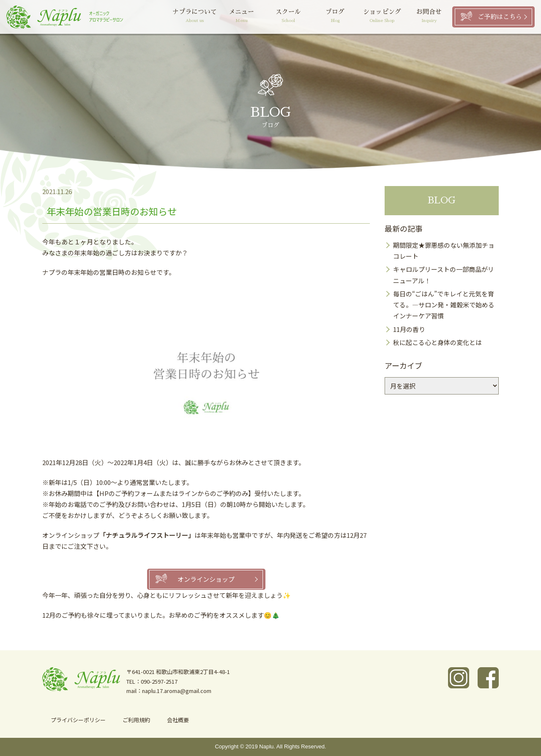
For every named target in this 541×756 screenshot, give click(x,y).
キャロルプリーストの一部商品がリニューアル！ (444, 275)
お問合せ (429, 17)
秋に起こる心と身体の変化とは (437, 342)
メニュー (242, 17)
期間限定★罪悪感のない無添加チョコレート (444, 251)
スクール (288, 17)
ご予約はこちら (500, 17)
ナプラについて (195, 17)
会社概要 (178, 720)
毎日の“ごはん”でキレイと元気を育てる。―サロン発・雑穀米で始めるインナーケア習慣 (444, 305)
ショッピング (382, 17)
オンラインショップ (206, 579)
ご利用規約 (136, 720)
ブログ (335, 17)
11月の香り (409, 329)
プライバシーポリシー (78, 720)
